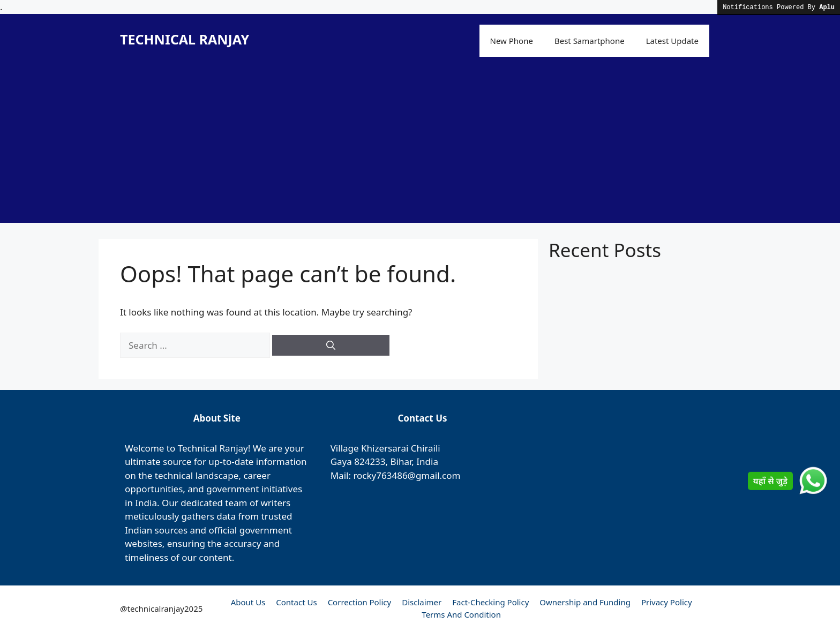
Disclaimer (422, 602)
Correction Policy (360, 602)
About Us (248, 602)
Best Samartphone (590, 41)
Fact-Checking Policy (490, 602)
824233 (370, 461)
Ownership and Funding (585, 602)
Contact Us (296, 602)
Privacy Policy (667, 602)
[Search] (331, 345)
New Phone (512, 41)
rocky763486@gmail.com (407, 475)
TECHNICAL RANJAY (185, 39)
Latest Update (672, 41)
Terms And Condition (461, 614)
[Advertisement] (420, 148)
